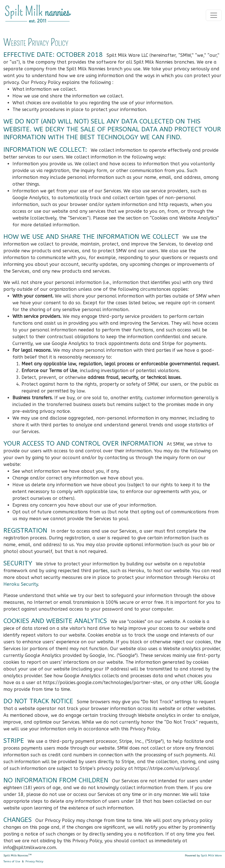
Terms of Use (12, 862)
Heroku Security (21, 584)
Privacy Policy (34, 862)
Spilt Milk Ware (211, 856)
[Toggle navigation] (214, 15)
